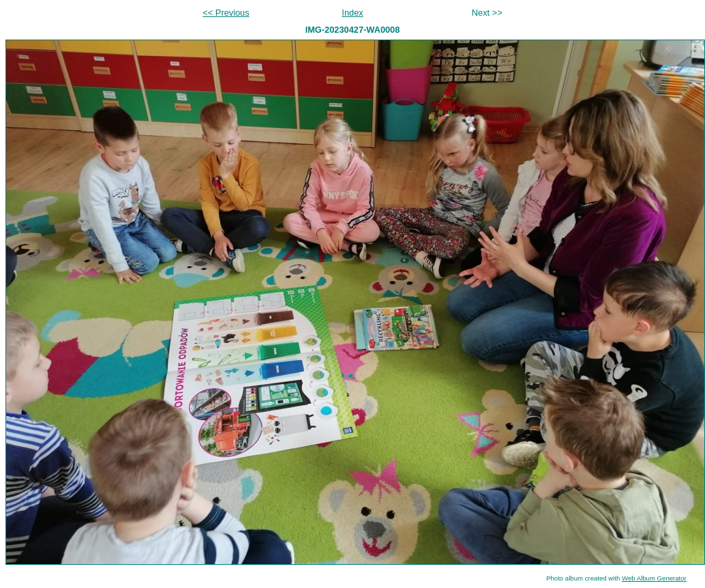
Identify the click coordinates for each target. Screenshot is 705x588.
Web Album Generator (654, 578)
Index (352, 13)
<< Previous (226, 13)
